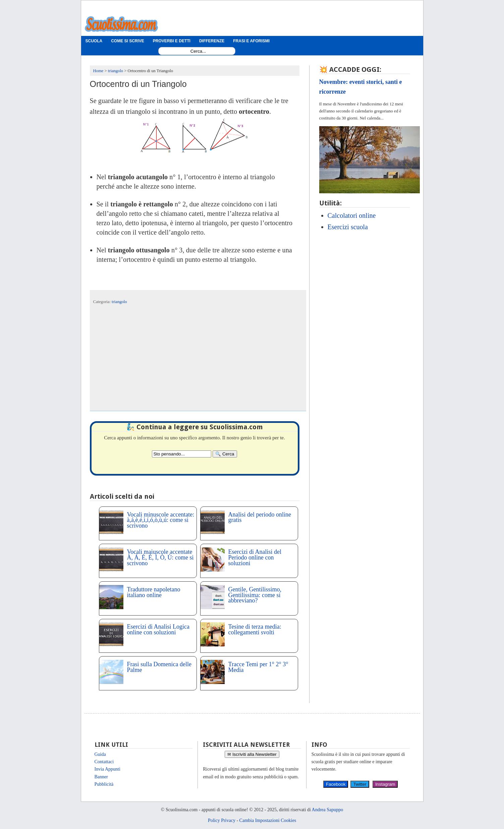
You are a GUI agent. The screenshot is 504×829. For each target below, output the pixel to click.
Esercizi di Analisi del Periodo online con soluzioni (255, 557)
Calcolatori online (352, 215)
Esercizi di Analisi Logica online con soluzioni (158, 629)
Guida (100, 754)
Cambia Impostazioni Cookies (268, 820)
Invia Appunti (107, 769)
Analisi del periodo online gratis (260, 517)
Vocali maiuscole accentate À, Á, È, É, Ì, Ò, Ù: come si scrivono (160, 557)
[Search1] (198, 51)
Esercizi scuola (348, 227)
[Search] (225, 454)
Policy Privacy (222, 820)
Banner (101, 777)
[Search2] (182, 454)
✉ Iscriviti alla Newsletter (252, 754)
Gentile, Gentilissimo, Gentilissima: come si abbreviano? (255, 595)
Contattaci (104, 762)
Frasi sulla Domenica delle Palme (159, 667)
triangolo (119, 302)
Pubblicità (104, 784)
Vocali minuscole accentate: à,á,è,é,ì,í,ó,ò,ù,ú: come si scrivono (161, 520)
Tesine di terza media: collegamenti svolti (255, 629)
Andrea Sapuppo (328, 810)
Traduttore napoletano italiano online (154, 592)
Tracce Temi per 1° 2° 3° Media (258, 667)
